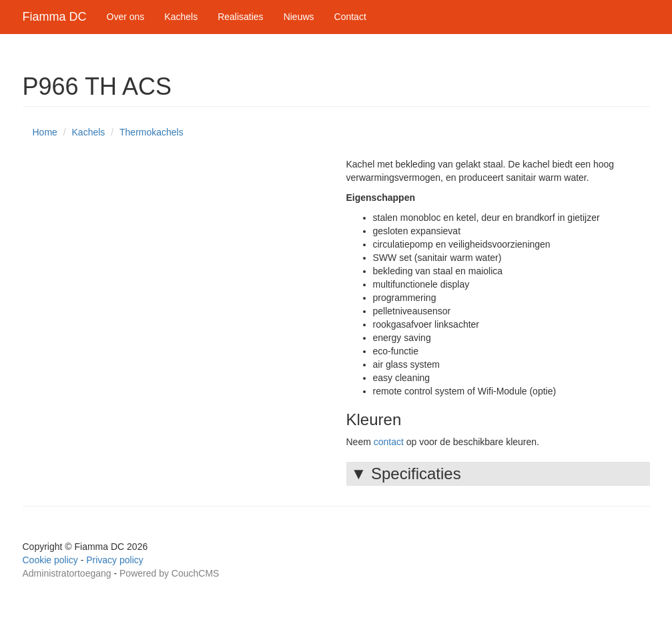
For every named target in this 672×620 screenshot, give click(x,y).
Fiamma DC (55, 17)
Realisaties (240, 17)
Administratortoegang (67, 573)
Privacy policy (115, 560)
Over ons (126, 17)
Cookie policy (50, 560)
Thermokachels (151, 132)
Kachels (181, 17)
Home (45, 132)
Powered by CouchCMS (169, 573)
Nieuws (299, 17)
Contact (350, 17)
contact (389, 442)
